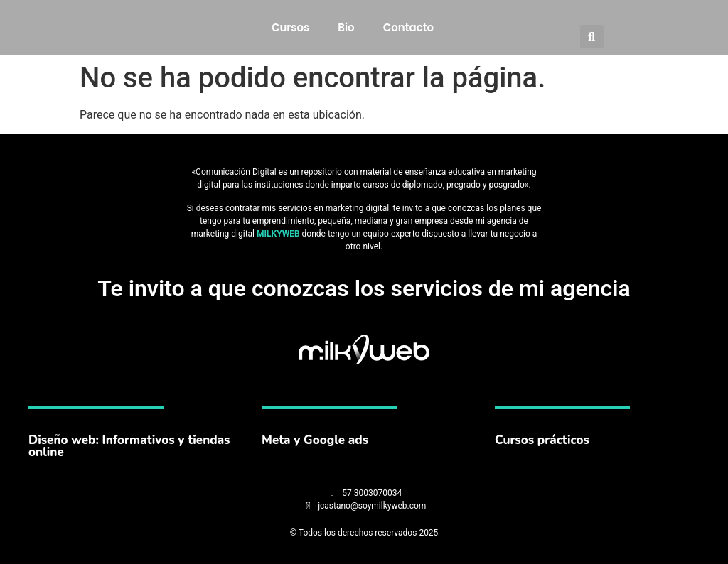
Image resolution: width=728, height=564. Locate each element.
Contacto (408, 27)
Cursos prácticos (542, 440)
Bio (346, 27)
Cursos (290, 27)
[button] (592, 37)
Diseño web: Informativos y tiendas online (129, 446)
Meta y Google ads (315, 440)
